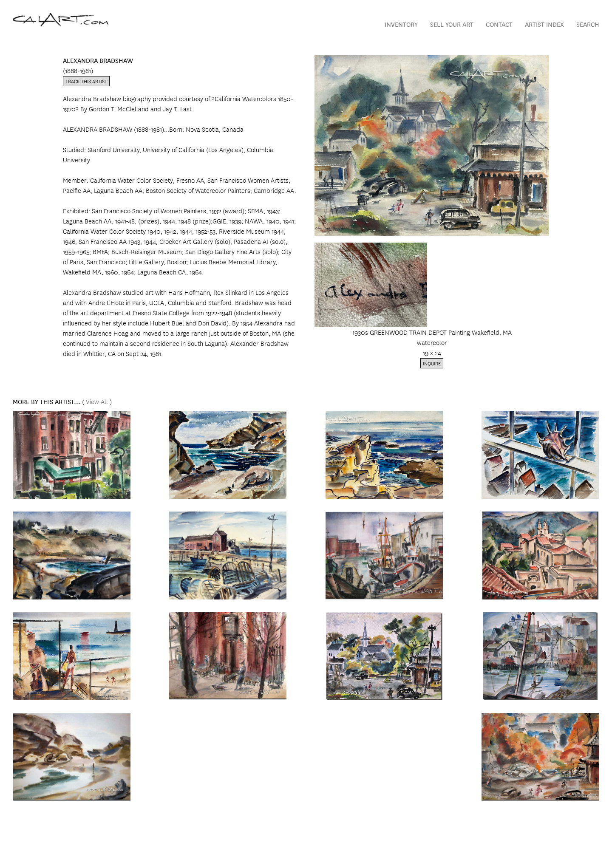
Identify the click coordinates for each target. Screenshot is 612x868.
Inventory (401, 24)
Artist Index (544, 24)
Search (588, 24)
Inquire (432, 363)
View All (97, 401)
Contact (499, 24)
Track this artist (86, 81)
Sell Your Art (452, 24)
